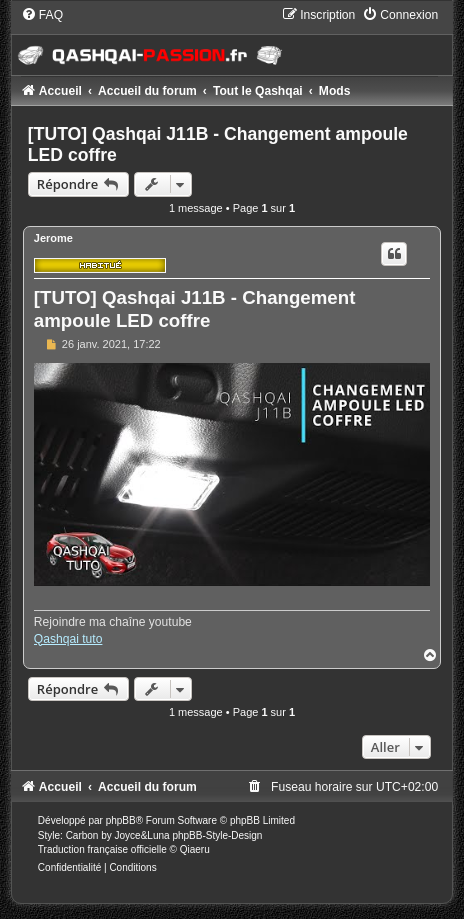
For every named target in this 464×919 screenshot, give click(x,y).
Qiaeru (195, 849)
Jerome (53, 238)
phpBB (121, 820)
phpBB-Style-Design (217, 835)
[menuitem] (42, 15)
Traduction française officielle (102, 849)
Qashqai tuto (68, 639)
